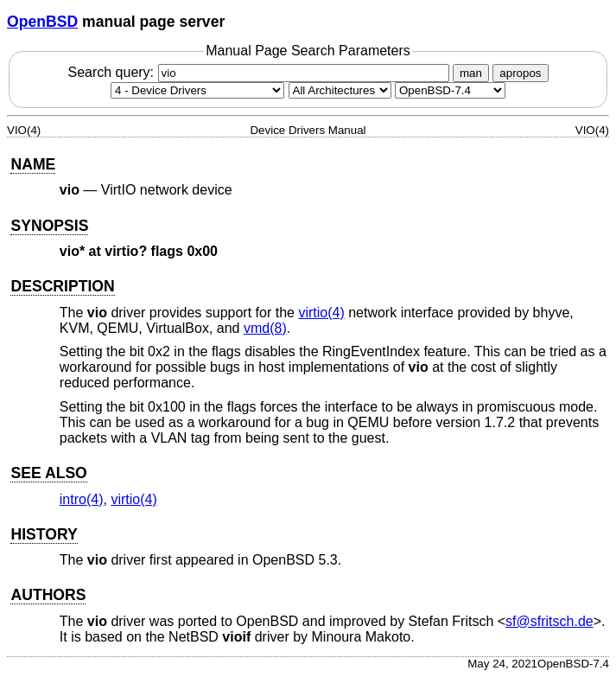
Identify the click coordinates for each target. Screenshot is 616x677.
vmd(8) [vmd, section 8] (265, 328)
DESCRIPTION (62, 286)
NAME (33, 164)
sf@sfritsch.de (549, 621)
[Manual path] (450, 90)
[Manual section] (197, 90)
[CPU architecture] (340, 90)
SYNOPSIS (49, 226)
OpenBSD (42, 22)
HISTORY (44, 534)
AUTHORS (48, 595)
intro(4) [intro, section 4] (82, 499)
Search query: (260, 72)
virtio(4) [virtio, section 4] (321, 313)
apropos (520, 73)
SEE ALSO (48, 473)
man (471, 73)
